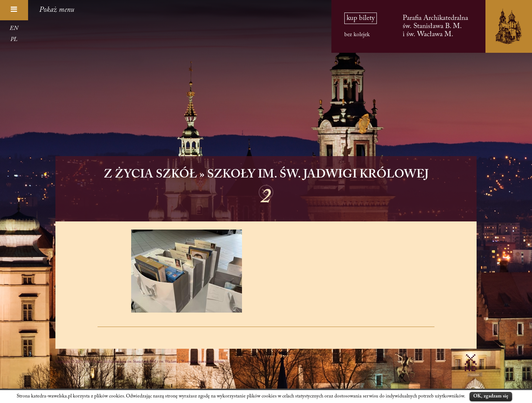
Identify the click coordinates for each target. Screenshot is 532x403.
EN (14, 28)
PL (14, 39)
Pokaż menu (57, 10)
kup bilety (361, 18)
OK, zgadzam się (491, 396)
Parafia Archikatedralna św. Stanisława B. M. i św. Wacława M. (435, 26)
